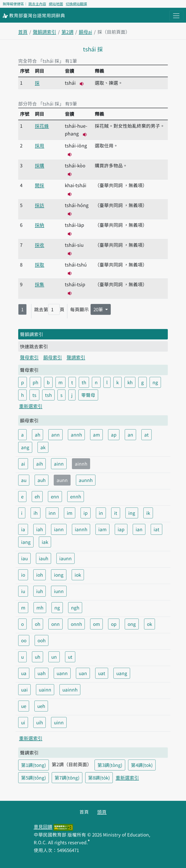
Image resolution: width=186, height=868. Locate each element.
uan (83, 673)
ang (25, 447)
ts (34, 395)
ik (148, 513)
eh (37, 496)
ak (43, 447)
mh (40, 607)
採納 (40, 225)
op (114, 624)
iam (102, 529)
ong (132, 624)
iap (121, 529)
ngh (75, 607)
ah (38, 435)
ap (114, 435)
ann (55, 435)
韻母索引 (53, 357)
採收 (40, 245)
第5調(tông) (34, 778)
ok (149, 624)
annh (76, 435)
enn (55, 496)
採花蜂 (42, 126)
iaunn (65, 558)
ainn (59, 464)
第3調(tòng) (110, 765)
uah (42, 673)
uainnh (70, 690)
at (146, 435)
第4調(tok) (142, 765)
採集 (40, 284)
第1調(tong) (34, 765)
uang (122, 673)
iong (59, 575)
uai (24, 690)
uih (40, 722)
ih (36, 513)
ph (35, 382)
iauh (44, 558)
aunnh (86, 480)
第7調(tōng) (67, 778)
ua (24, 673)
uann (62, 673)
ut (70, 657)
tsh (48, 395)
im (70, 513)
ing (132, 513)
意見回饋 (43, 827)
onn (55, 624)
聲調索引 (76, 357)
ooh (42, 640)
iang (26, 542)
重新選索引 (31, 406)
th (84, 382)
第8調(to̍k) (99, 778)
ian (139, 529)
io (23, 575)
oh (38, 624)
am (96, 435)
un (54, 657)
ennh (76, 496)
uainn (45, 690)
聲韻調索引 (45, 32)
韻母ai (85, 32)
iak (45, 542)
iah (40, 529)
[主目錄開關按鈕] (176, 16)
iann (59, 529)
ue (24, 706)
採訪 (40, 205)
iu (23, 591)
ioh (40, 575)
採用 (40, 145)
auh (42, 480)
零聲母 (88, 395)
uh (38, 657)
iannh (81, 529)
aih (40, 464)
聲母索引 (29, 357)
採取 (40, 265)
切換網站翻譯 (76, 4)
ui (23, 722)
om (96, 624)
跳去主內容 (37, 4)
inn (52, 513)
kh (130, 382)
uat (102, 673)
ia (23, 529)
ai (23, 464)
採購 (40, 165)
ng (155, 382)
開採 (40, 185)
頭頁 (102, 812)
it (116, 513)
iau (24, 558)
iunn (59, 591)
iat (156, 529)
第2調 (67, 32)
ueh (41, 706)
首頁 (23, 32)
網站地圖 (56, 4)
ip (86, 513)
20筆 (99, 309)
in (101, 513)
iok (78, 575)
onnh (76, 624)
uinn (59, 722)
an (130, 435)
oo (24, 640)
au (24, 480)
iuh (40, 591)
